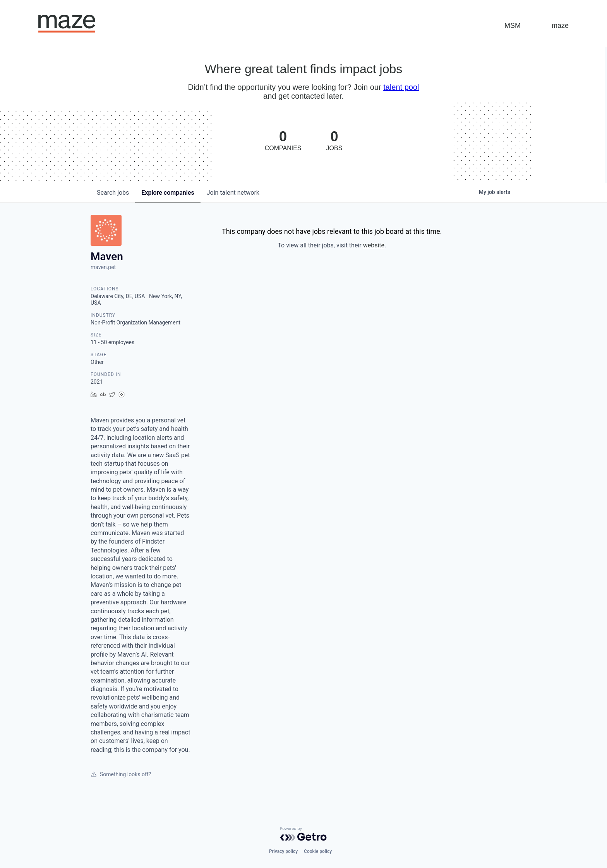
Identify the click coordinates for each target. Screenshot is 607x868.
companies (168, 193)
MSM (513, 26)
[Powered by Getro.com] (303, 834)
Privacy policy (283, 851)
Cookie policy (318, 851)
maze (560, 26)
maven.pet (103, 267)
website (374, 245)
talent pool (401, 87)
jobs (113, 193)
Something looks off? (121, 774)
